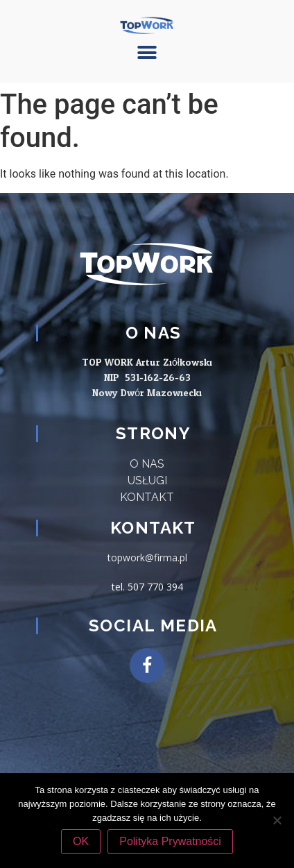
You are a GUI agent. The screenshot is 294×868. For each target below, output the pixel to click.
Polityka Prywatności (170, 841)
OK (81, 841)
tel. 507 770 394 (147, 587)
